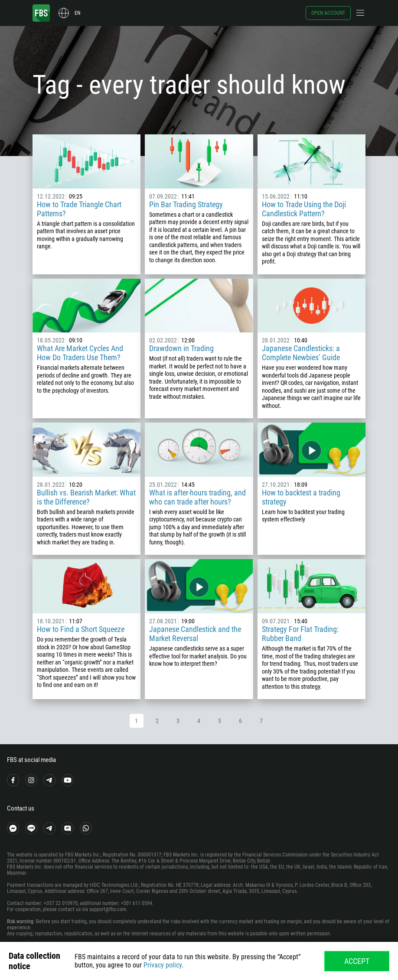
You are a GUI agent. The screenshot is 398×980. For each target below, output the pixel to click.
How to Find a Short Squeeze (81, 629)
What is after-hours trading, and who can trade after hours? (197, 497)
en (77, 13)
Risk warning (20, 921)
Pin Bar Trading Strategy (186, 204)
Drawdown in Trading (181, 348)
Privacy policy (163, 965)
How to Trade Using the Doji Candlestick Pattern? (304, 209)
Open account (328, 13)
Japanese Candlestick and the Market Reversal (195, 634)
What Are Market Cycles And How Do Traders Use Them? (80, 353)
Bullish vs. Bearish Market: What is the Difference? (86, 497)
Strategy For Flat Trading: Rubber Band (300, 634)
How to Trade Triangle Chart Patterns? (79, 209)
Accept (357, 961)
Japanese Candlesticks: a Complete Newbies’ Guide (301, 353)
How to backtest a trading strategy (301, 497)
